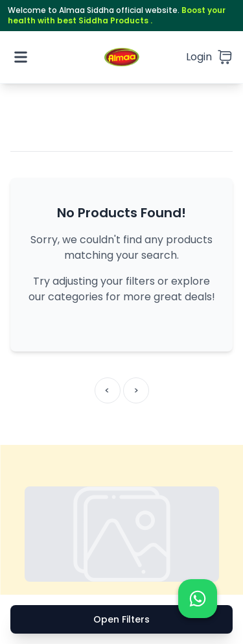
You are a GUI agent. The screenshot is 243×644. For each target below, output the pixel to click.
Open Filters (121, 619)
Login (199, 57)
